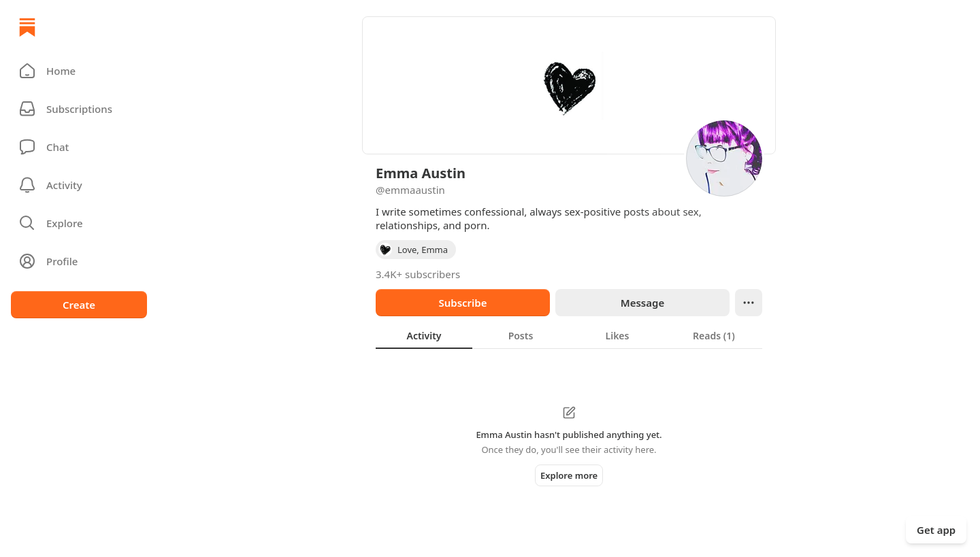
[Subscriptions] (79, 109)
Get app (936, 530)
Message (642, 303)
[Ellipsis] (749, 303)
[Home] (27, 27)
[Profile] (79, 261)
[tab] (424, 335)
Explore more (569, 475)
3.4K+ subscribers (418, 274)
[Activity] (79, 185)
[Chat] (79, 147)
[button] (79, 71)
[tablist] (569, 335)
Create (79, 305)
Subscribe (462, 303)
